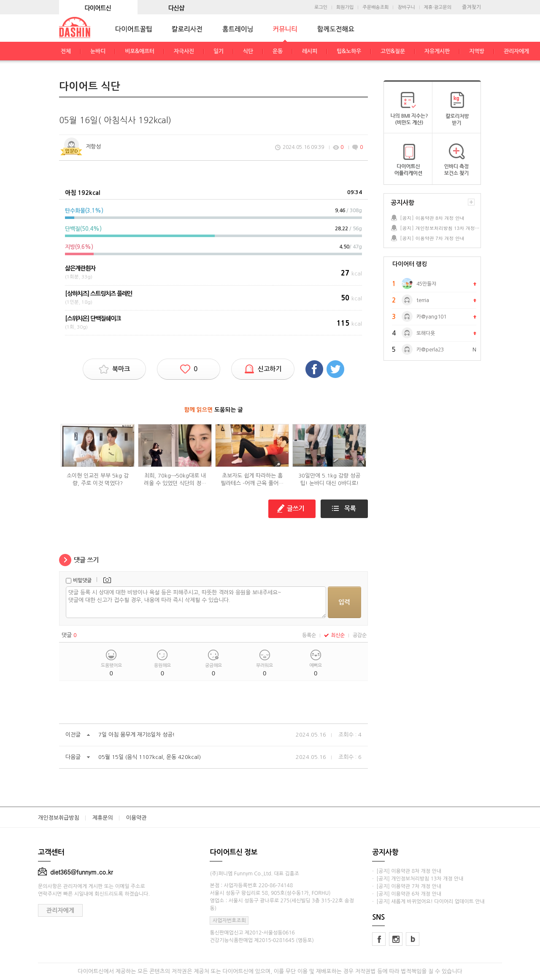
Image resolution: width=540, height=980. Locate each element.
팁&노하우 (349, 51)
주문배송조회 (375, 7)
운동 (278, 51)
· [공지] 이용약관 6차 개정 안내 (407, 894)
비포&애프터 (140, 51)
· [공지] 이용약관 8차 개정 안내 (407, 871)
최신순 (334, 635)
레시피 (310, 51)
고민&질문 (393, 51)
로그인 (321, 7)
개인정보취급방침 (59, 818)
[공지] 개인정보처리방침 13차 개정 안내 (440, 228)
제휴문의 (103, 818)
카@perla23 (430, 350)
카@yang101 (431, 317)
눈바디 (98, 51)
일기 (219, 51)
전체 (66, 51)
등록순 (309, 635)
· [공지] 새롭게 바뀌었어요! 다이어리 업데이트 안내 (428, 902)
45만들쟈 (426, 284)
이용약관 (136, 818)
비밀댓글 (82, 580)
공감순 (360, 635)
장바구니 (406, 7)
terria (423, 300)
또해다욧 (426, 333)
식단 (248, 51)
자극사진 (184, 51)
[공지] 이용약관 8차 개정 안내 (432, 218)
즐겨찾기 (471, 7)
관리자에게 (516, 51)
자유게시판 (437, 51)
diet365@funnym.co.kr (76, 872)
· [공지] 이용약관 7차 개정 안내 (407, 886)
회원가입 (345, 7)
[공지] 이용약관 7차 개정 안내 (432, 238)
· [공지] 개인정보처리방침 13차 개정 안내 (418, 879)
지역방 (477, 51)
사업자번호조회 (229, 921)
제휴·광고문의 (438, 7)
